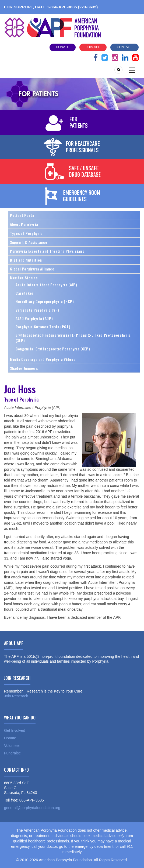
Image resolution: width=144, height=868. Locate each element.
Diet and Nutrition (26, 260)
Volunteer (12, 746)
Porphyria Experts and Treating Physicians (47, 251)
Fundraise (12, 753)
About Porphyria (24, 224)
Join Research (16, 696)
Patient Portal (23, 215)
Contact (124, 47)
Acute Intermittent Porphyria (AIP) (46, 285)
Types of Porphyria (26, 233)
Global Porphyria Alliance (32, 269)
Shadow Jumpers (24, 368)
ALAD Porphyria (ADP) (34, 318)
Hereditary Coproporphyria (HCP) (45, 301)
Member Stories (24, 278)
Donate (63, 47)
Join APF (93, 47)
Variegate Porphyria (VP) (37, 310)
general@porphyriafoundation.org (32, 808)
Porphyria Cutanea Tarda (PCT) (43, 327)
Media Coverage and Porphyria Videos (43, 359)
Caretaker (25, 293)
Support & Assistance (29, 242)
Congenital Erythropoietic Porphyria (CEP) (53, 349)
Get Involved (15, 730)
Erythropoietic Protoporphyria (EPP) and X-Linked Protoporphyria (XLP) (73, 338)
